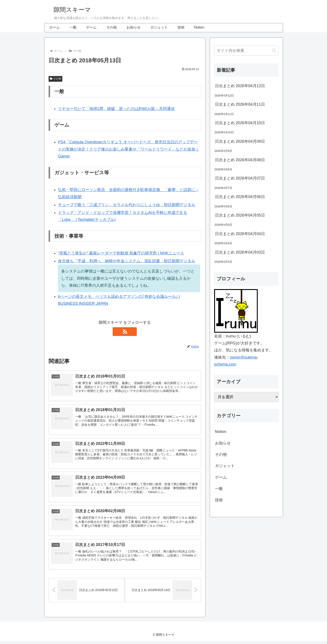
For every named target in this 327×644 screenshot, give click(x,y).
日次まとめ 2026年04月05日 (240, 215)
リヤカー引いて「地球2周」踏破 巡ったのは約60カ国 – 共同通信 (116, 109)
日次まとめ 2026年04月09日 (240, 141)
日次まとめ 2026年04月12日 (240, 86)
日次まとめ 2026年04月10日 (240, 123)
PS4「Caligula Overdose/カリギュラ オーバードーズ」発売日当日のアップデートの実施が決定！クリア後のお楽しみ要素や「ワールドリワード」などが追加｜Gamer (129, 149)
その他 (56, 79)
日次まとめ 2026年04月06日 (240, 197)
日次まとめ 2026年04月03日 (240, 252)
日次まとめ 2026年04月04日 (240, 234)
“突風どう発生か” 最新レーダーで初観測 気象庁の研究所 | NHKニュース (121, 253)
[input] (246, 51)
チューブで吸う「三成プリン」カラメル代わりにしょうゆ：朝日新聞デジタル (127, 205)
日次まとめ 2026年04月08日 (240, 160)
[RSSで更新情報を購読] (125, 332)
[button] (274, 50)
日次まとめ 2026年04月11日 (240, 104)
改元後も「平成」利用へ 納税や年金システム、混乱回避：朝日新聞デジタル (127, 261)
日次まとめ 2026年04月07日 (240, 178)
